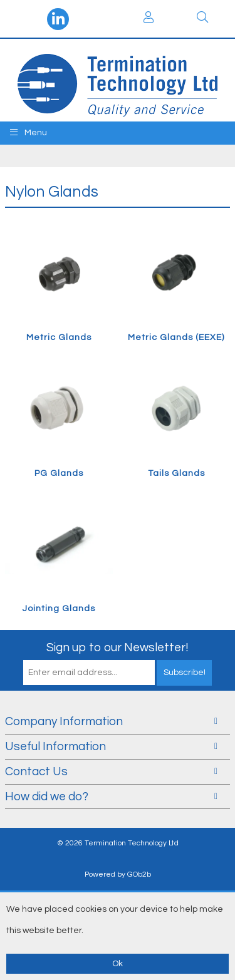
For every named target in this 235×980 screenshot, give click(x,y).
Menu (29, 132)
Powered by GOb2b (118, 874)
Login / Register (149, 17)
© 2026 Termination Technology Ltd (118, 843)
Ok (118, 964)
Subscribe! (185, 673)
